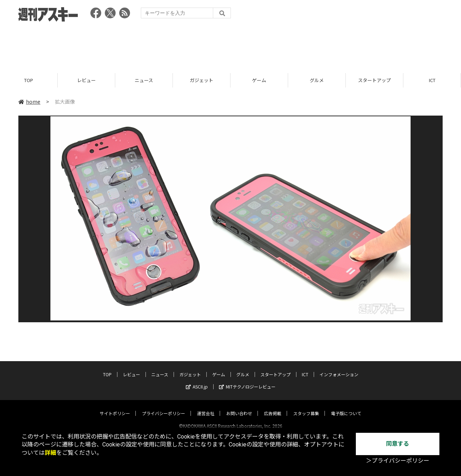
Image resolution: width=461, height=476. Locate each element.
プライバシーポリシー (164, 407)
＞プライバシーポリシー (398, 461)
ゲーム (259, 80)
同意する (398, 444)
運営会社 (206, 407)
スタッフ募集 (306, 407)
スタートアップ (374, 80)
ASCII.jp (197, 380)
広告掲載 (273, 407)
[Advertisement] (230, 45)
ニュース (144, 80)
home (29, 102)
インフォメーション (339, 368)
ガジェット (202, 80)
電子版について (346, 407)
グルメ (317, 80)
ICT (432, 80)
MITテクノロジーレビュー (247, 380)
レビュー (86, 80)
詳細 (50, 453)
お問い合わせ (239, 407)
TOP (29, 80)
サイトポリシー (115, 407)
